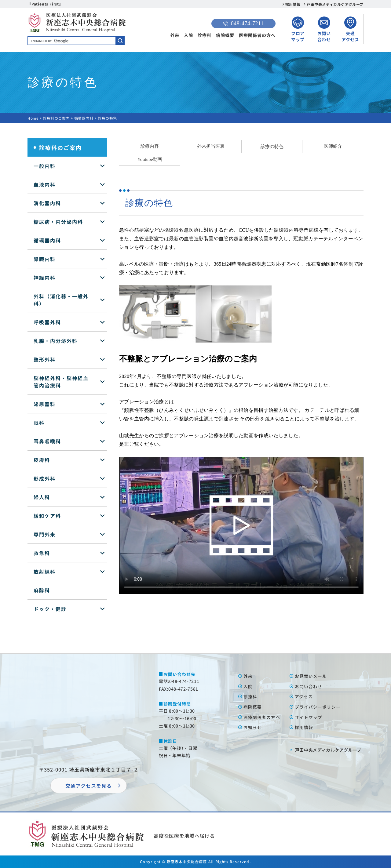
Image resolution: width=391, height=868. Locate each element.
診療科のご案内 (57, 118)
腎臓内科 (45, 259)
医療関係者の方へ (257, 35)
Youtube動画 (150, 159)
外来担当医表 (211, 146)
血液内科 (45, 184)
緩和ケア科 (47, 516)
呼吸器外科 (47, 322)
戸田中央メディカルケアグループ (335, 4)
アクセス (304, 696)
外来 (175, 35)
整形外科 (45, 359)
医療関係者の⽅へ (262, 717)
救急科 (42, 553)
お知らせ (253, 727)
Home (33, 118)
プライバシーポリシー (318, 707)
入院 (188, 35)
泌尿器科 (45, 404)
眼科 (39, 423)
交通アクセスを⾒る (89, 786)
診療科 (205, 35)
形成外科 (45, 478)
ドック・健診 (50, 609)
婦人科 (42, 497)
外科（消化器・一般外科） (61, 300)
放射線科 (45, 572)
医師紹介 (333, 146)
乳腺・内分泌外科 (56, 341)
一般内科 (45, 166)
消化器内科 (47, 203)
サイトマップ (309, 717)
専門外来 (45, 534)
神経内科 (45, 278)
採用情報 (293, 4)
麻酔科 (42, 590)
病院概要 (225, 35)
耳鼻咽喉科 (47, 441)
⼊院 (248, 686)
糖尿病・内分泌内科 (58, 222)
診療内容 (150, 146)
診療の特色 (272, 146)
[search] (76, 41)
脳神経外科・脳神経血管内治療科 (61, 382)
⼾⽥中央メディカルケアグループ (328, 750)
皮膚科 (42, 460)
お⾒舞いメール (311, 676)
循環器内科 (84, 118)
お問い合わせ (309, 686)
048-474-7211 (243, 24)
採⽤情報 (304, 727)
